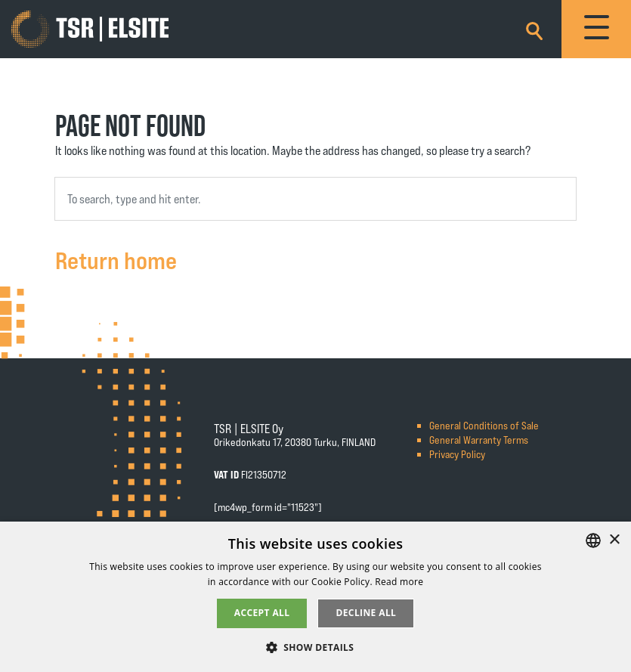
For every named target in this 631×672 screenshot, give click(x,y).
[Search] (534, 28)
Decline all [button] (366, 613)
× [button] (614, 540)
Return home (116, 259)
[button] (316, 647)
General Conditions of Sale (484, 425)
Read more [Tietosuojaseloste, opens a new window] (399, 582)
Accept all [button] (262, 613)
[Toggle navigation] (596, 29)
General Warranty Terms (479, 440)
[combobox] (315, 199)
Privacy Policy (457, 454)
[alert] (315, 597)
